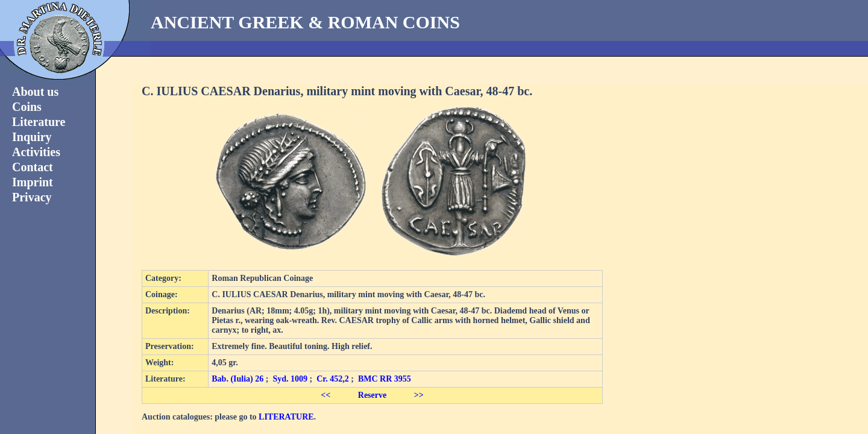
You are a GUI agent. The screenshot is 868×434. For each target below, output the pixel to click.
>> (419, 395)
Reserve (372, 395)
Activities (36, 152)
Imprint (33, 182)
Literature (39, 122)
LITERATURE (286, 417)
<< (325, 395)
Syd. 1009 (290, 379)
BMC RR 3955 (385, 379)
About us (35, 92)
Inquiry (32, 137)
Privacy (32, 197)
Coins (27, 107)
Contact (33, 167)
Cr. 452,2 (333, 379)
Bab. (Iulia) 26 (237, 379)
